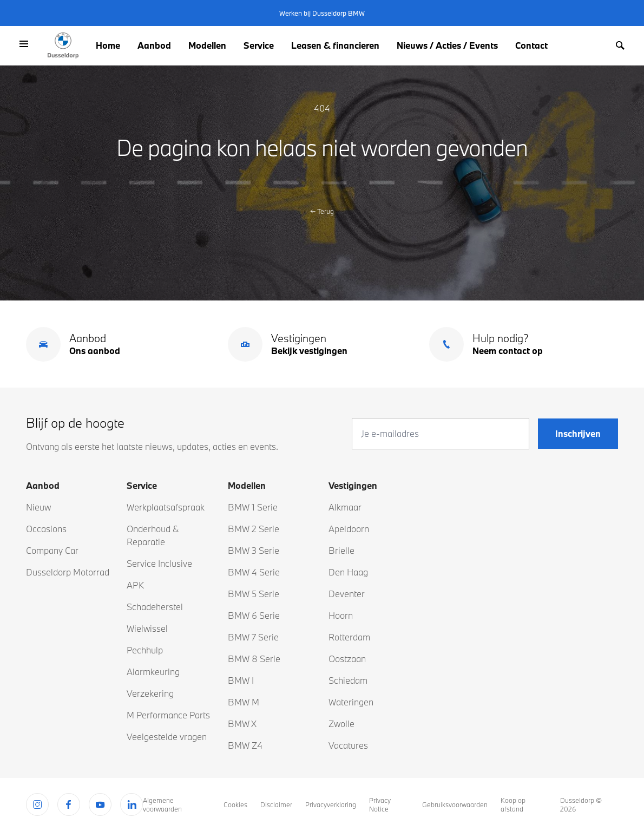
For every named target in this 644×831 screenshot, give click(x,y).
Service (259, 45)
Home (108, 45)
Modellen (207, 45)
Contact (531, 45)
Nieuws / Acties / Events (447, 45)
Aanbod (154, 45)
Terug (322, 211)
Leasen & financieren (335, 45)
